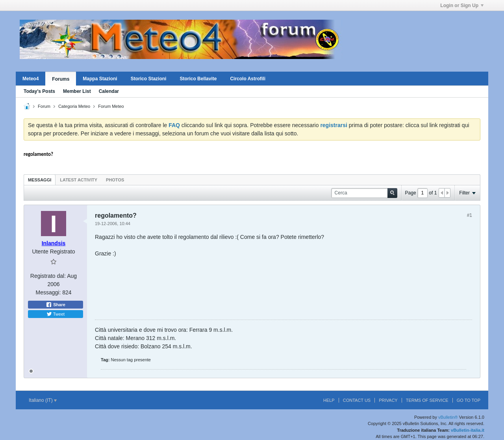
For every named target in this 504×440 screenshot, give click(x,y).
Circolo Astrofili (248, 79)
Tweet (56, 314)
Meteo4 (31, 79)
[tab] (40, 180)
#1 (470, 215)
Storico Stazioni (149, 79)
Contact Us (357, 400)
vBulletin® (448, 417)
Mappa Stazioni (100, 79)
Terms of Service (427, 400)
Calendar (109, 91)
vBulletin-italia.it (468, 430)
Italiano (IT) (43, 400)
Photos (115, 180)
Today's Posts (39, 91)
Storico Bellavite (198, 79)
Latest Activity (79, 180)
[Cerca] (364, 193)
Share (56, 305)
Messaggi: (48, 292)
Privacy (388, 400)
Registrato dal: (48, 276)
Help (329, 400)
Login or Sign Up (462, 6)
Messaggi (40, 180)
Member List (77, 91)
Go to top (469, 400)
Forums (61, 79)
